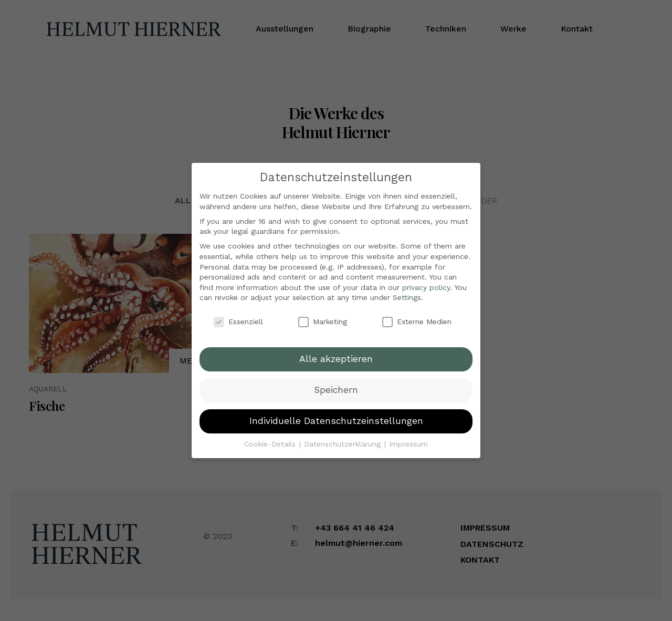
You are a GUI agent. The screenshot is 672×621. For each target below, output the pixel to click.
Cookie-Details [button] (271, 437)
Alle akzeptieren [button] (336, 351)
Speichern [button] (336, 382)
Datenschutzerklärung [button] (344, 437)
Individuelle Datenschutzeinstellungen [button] (336, 413)
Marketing (323, 314)
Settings (407, 291)
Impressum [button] (408, 437)
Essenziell (238, 314)
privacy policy (426, 280)
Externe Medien (417, 314)
